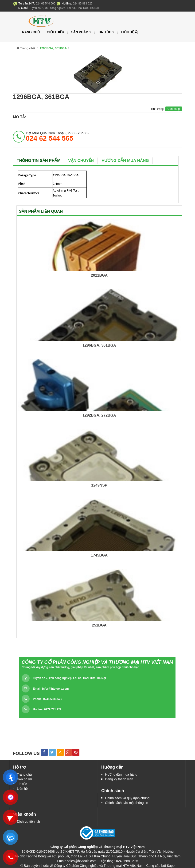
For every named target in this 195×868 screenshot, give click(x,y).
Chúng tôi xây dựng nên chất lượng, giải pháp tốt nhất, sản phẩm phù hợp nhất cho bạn (80, 667)
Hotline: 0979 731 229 (47, 709)
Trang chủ (30, 32)
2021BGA (99, 275)
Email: (51, 689)
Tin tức (22, 784)
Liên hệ (128, 32)
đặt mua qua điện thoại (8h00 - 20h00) (57, 136)
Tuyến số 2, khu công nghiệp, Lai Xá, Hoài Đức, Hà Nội (69, 678)
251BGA (99, 625)
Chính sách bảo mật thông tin (127, 803)
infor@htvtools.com (55, 689)
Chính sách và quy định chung (127, 798)
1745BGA (99, 555)
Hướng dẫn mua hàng (125, 161)
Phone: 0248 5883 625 (47, 699)
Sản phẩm (81, 32)
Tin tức (106, 32)
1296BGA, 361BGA (99, 345)
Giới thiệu (55, 32)
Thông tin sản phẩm (39, 161)
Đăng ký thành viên (119, 779)
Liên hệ (22, 789)
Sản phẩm (24, 779)
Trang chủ (24, 774)
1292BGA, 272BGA (99, 415)
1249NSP (99, 485)
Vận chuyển (81, 161)
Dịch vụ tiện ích (28, 822)
